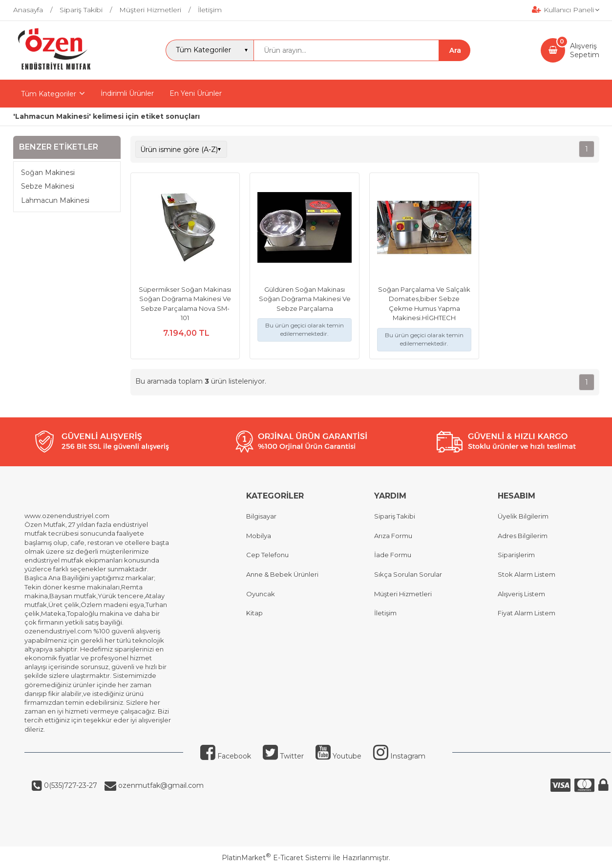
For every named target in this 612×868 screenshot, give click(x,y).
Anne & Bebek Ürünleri (282, 574)
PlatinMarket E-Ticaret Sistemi (276, 858)
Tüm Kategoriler (49, 94)
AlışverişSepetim (585, 50)
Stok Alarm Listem (527, 574)
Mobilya (259, 536)
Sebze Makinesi (48, 186)
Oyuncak (261, 594)
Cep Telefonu (267, 555)
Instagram (399, 756)
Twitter (283, 756)
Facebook (226, 756)
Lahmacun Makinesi (55, 200)
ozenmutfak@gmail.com (160, 785)
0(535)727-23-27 (70, 785)
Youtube (338, 756)
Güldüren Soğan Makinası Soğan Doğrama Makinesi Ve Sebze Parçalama (305, 299)
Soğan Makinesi (48, 173)
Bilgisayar (261, 516)
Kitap (254, 613)
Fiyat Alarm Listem (527, 613)
